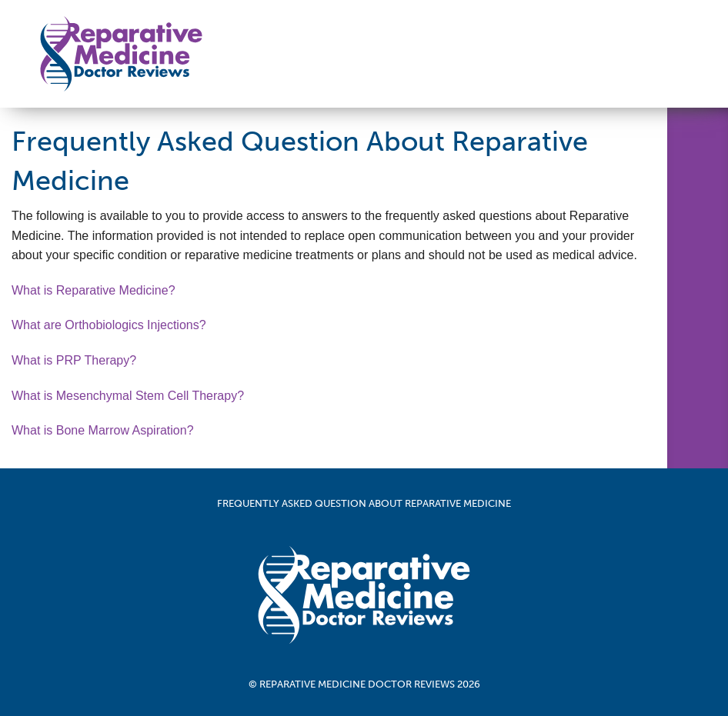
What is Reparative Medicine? (94, 290)
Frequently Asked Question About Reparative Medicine (364, 503)
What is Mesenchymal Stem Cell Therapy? (128, 396)
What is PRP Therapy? (74, 360)
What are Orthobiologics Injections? (109, 325)
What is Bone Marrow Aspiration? (103, 430)
